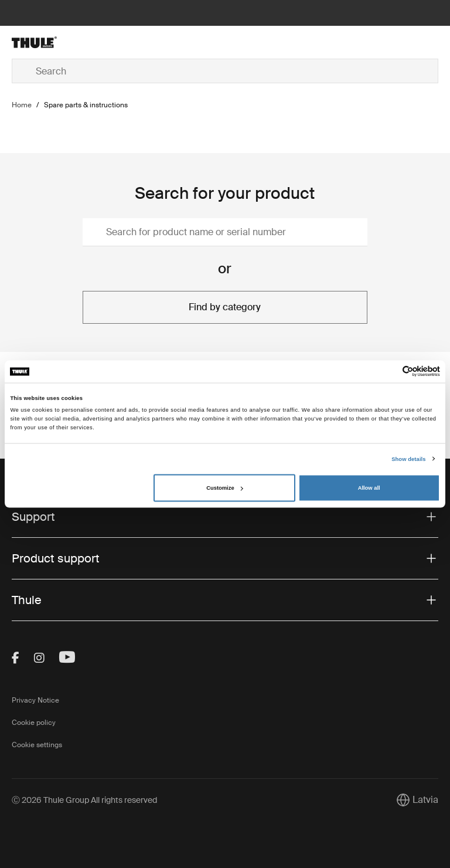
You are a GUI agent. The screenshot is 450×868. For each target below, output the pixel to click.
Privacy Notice (35, 700)
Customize (224, 488)
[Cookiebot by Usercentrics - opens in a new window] (389, 372)
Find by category (225, 307)
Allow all (369, 488)
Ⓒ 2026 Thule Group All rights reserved (84, 800)
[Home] (83, 42)
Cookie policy (34, 723)
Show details (408, 459)
